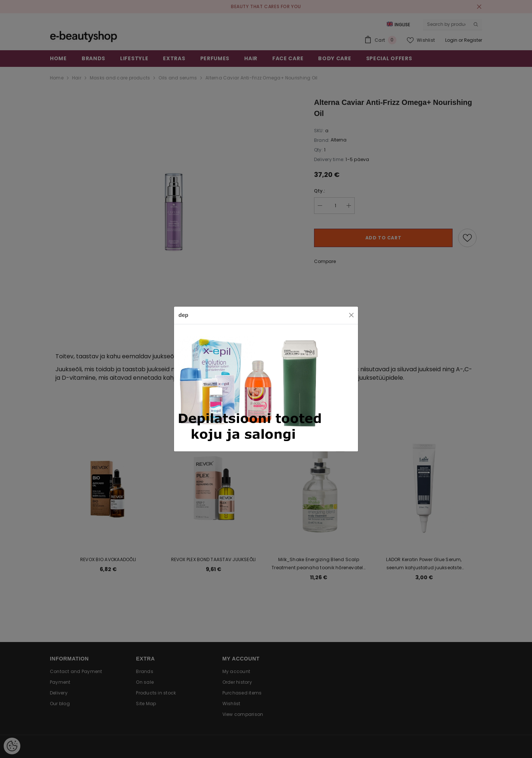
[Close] (351, 315)
